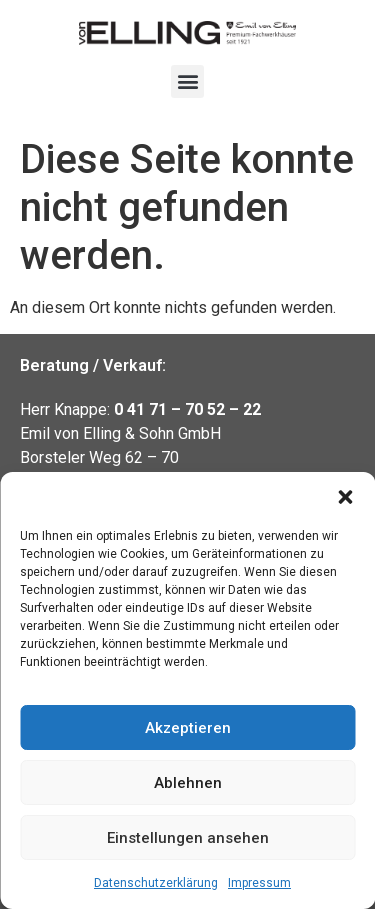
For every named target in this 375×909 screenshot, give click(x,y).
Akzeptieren (188, 728)
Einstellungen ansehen (188, 838)
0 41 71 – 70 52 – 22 (187, 409)
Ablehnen (188, 783)
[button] (345, 497)
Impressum (259, 883)
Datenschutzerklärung (156, 883)
